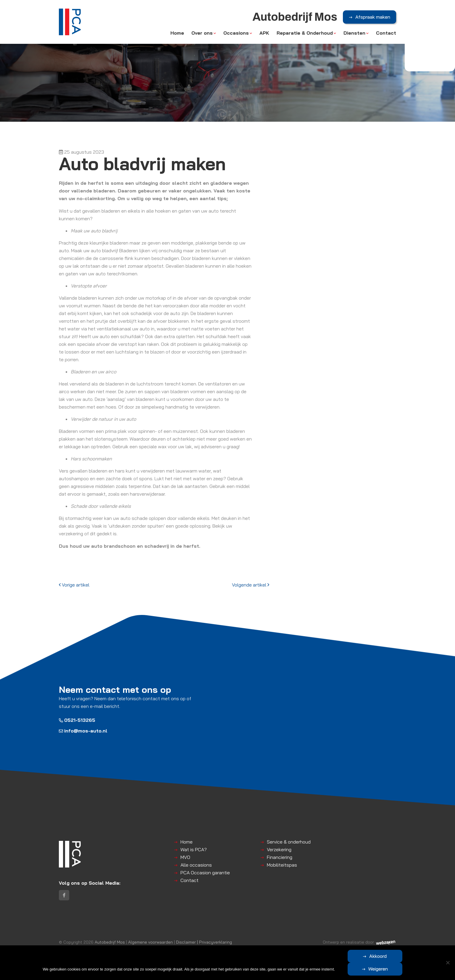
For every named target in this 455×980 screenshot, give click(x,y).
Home (177, 33)
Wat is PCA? (194, 849)
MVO (185, 857)
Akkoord (350, 969)
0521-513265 (77, 720)
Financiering (280, 857)
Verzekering (279, 849)
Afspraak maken (373, 17)
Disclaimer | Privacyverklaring (204, 943)
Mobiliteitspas (282, 865)
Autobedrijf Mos (110, 943)
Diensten (354, 33)
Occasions (236, 33)
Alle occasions (196, 865)
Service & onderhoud (289, 842)
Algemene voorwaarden (150, 943)
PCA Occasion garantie (205, 873)
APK (264, 33)
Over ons (202, 33)
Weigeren (406, 969)
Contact (386, 33)
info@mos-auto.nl (83, 731)
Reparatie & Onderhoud (305, 33)
